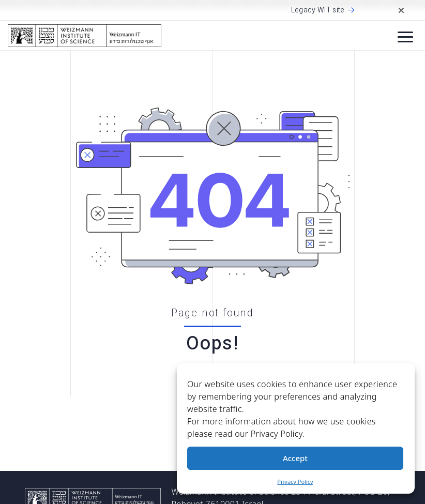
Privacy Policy (295, 482)
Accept (295, 458)
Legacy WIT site (318, 10)
